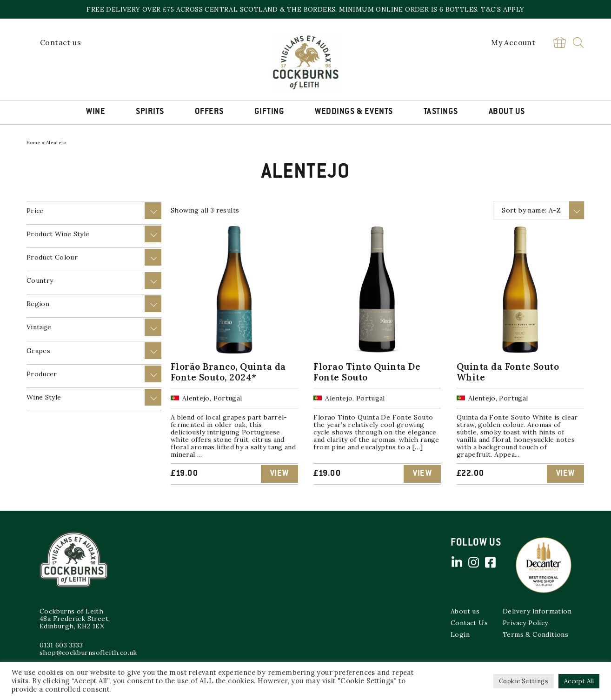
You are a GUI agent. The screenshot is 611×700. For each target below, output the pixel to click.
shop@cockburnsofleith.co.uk (88, 653)
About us (465, 611)
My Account (513, 42)
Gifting (269, 112)
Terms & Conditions (535, 634)
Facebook (490, 562)
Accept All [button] (579, 681)
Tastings (441, 112)
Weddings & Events (354, 112)
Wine (96, 112)
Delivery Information (537, 611)
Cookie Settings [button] (524, 681)
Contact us (60, 42)
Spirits (150, 112)
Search (578, 43)
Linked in (457, 562)
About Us (507, 112)
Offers (209, 112)
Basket (559, 43)
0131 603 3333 (61, 645)
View (279, 474)
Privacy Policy (525, 623)
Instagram (473, 562)
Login (460, 634)
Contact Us (469, 623)
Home (33, 143)
